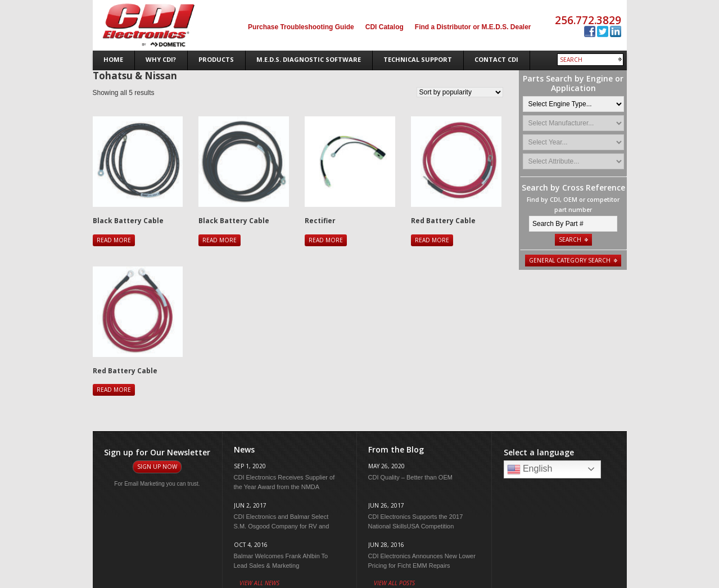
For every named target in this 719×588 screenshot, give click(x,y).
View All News (259, 583)
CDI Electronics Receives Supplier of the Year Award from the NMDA (284, 482)
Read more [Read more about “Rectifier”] (326, 240)
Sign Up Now (157, 467)
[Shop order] (460, 92)
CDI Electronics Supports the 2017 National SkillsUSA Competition (416, 521)
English (530, 469)
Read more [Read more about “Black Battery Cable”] (114, 240)
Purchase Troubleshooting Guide (301, 27)
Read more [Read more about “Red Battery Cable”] (432, 240)
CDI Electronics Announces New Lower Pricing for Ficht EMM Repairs (422, 561)
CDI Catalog (385, 27)
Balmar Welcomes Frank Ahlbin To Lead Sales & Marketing (281, 561)
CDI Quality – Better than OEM (410, 477)
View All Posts (394, 583)
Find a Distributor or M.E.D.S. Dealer (473, 27)
